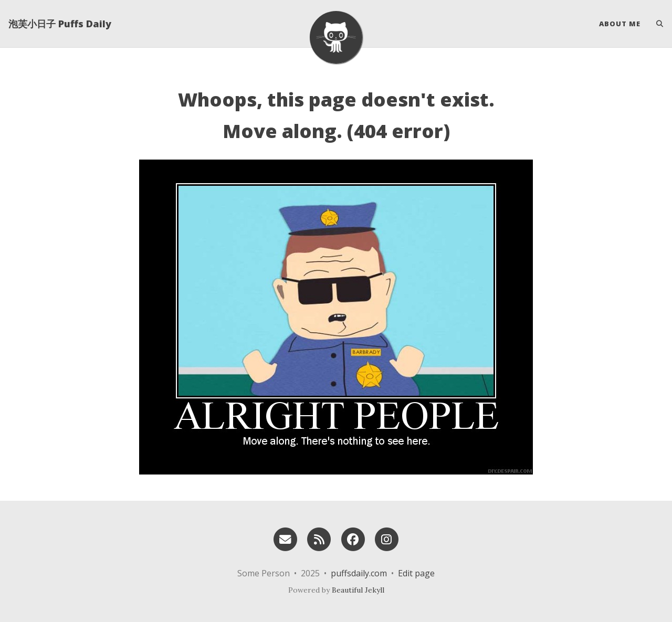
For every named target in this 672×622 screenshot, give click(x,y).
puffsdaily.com (359, 573)
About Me (620, 24)
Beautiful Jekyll (358, 590)
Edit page (416, 573)
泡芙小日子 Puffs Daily (60, 24)
